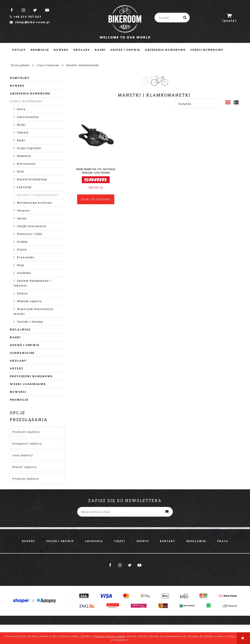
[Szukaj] (185, 18)
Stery (21, 109)
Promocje (19, 400)
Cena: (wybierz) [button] (22, 455)
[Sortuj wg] (199, 104)
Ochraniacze (22, 353)
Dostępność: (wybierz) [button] (27, 444)
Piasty (22, 249)
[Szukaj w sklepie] (173, 18)
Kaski (15, 337)
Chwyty (23, 132)
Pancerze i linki (30, 234)
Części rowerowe (26, 101)
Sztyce (22, 293)
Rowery (17, 86)
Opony (22, 218)
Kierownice (26, 164)
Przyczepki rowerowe (31, 376)
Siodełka (24, 273)
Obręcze (24, 210)
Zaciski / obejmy (30, 322)
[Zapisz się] (167, 512)
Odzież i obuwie (25, 345)
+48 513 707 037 (25, 17)
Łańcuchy (24, 187)
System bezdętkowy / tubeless (33, 283)
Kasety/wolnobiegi (32, 179)
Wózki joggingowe (28, 384)
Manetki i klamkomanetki (38, 195)
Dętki (21, 140)
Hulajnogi (20, 329)
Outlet (17, 368)
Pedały (22, 242)
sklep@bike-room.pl (30, 22)
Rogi (21, 265)
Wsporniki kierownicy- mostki (34, 311)
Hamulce (24, 156)
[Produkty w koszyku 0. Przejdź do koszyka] (229, 18)
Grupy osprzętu (29, 148)
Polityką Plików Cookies (110, 636)
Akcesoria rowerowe (30, 93)
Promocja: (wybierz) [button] (25, 479)
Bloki (21, 125)
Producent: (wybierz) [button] (26, 432)
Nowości (18, 392)
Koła (21, 171)
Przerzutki (26, 257)
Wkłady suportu (29, 301)
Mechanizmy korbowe (35, 203)
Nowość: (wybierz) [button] (24, 467)
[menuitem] (19, 50)
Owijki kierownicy (32, 226)
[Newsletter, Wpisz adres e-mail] (125, 512)
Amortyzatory (28, 117)
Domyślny (20, 78)
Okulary (18, 361)
